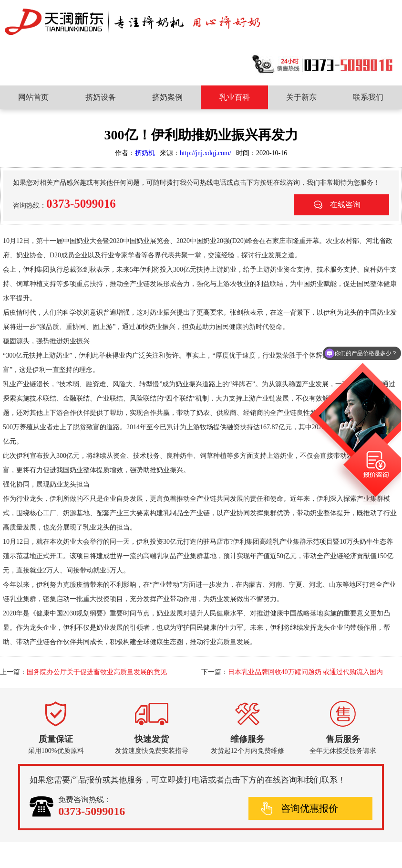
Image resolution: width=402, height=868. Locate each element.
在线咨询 (345, 205)
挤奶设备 (101, 97)
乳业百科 (235, 97)
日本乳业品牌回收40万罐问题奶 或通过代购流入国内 (306, 672)
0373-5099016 (81, 204)
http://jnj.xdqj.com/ (206, 153)
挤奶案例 (167, 97)
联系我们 (368, 97)
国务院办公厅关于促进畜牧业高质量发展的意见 (97, 672)
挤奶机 (145, 153)
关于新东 (301, 97)
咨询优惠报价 (309, 808)
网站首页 (33, 97)
